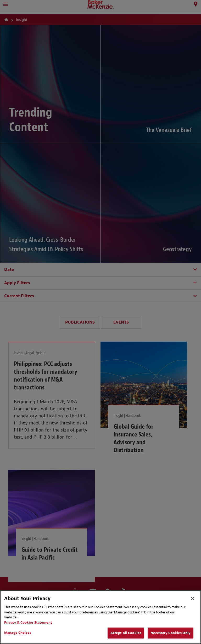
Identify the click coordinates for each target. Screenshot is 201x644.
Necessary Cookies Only (171, 633)
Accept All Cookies (126, 633)
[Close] (193, 599)
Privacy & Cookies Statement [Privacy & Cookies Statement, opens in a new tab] (28, 622)
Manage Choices (18, 633)
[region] (100, 617)
